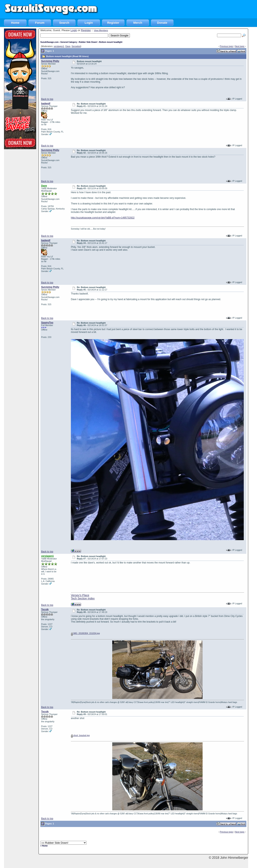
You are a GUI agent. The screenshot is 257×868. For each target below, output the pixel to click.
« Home (44, 846)
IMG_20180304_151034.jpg (85, 633)
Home (15, 23)
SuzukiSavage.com (49, 42)
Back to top (47, 99)
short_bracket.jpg (80, 735)
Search (64, 23)
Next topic (240, 46)
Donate (162, 23)
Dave (68, 46)
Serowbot (76, 46)
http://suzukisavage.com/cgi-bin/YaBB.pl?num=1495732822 (103, 218)
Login (89, 23)
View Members (101, 30)
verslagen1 (59, 46)
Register (113, 23)
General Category (69, 42)
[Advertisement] (184, 9)
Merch (138, 23)
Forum (40, 23)
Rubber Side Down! (88, 42)
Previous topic (226, 46)
